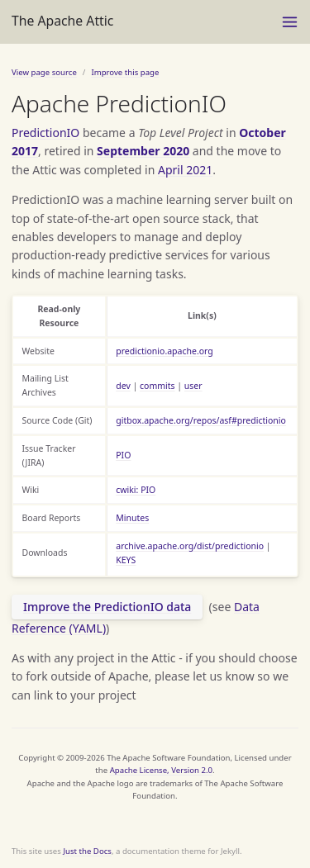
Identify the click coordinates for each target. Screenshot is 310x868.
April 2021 (185, 170)
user (193, 386)
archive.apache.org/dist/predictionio (190, 546)
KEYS (126, 560)
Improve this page (125, 72)
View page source (44, 72)
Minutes (132, 518)
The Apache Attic (62, 21)
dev (123, 386)
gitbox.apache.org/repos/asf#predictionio (201, 420)
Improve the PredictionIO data (107, 607)
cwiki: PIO (136, 490)
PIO (123, 455)
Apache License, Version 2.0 (161, 770)
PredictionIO (45, 133)
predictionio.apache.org (164, 351)
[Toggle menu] (290, 22)
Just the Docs (87, 851)
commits (157, 386)
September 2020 (143, 151)
